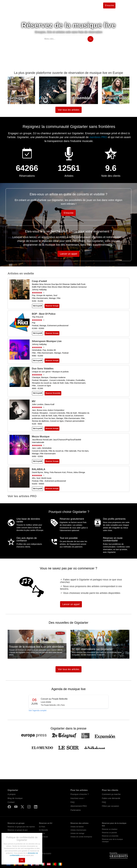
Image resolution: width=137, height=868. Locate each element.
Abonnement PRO (79, 806)
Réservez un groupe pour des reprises (21, 827)
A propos (12, 794)
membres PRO (99, 137)
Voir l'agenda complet (38, 710)
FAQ (73, 802)
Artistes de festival (77, 827)
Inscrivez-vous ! (77, 798)
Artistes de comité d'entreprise (81, 837)
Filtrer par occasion (111, 806)
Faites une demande (111, 798)
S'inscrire (109, 5)
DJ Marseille (43, 830)
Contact (11, 802)
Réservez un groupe (16, 823)
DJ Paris (42, 827)
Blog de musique (15, 798)
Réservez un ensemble (110, 836)
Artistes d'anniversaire (78, 830)
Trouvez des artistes (45, 5)
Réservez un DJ (46, 823)
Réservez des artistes (80, 823)
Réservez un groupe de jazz (18, 830)
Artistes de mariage (77, 833)
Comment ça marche (111, 794)
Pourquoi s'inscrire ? (80, 794)
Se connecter (125, 5)
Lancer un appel (68, 254)
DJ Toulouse (43, 837)
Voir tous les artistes (68, 110)
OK (22, 860)
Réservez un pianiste (109, 833)
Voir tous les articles (68, 669)
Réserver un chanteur (110, 829)
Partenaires (76, 810)
